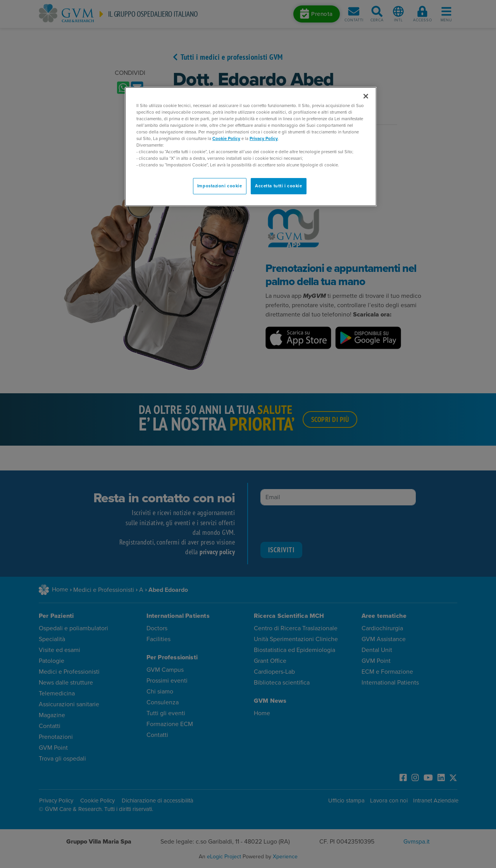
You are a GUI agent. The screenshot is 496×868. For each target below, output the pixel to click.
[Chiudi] (366, 96)
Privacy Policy (264, 139)
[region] (251, 147)
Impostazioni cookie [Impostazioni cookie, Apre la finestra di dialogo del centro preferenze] (220, 186)
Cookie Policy (226, 139)
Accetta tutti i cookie (279, 186)
